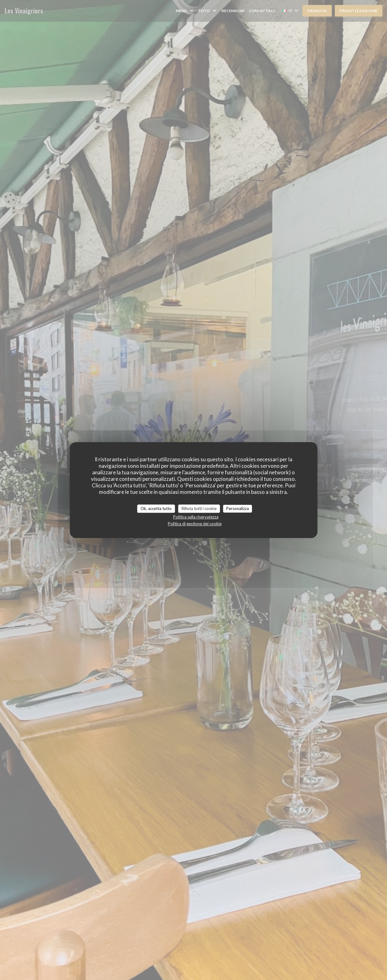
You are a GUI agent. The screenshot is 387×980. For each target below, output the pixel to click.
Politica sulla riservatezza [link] (196, 517)
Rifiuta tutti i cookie (199, 508)
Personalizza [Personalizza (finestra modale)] (238, 508)
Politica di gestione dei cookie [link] (195, 524)
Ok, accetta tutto (156, 508)
